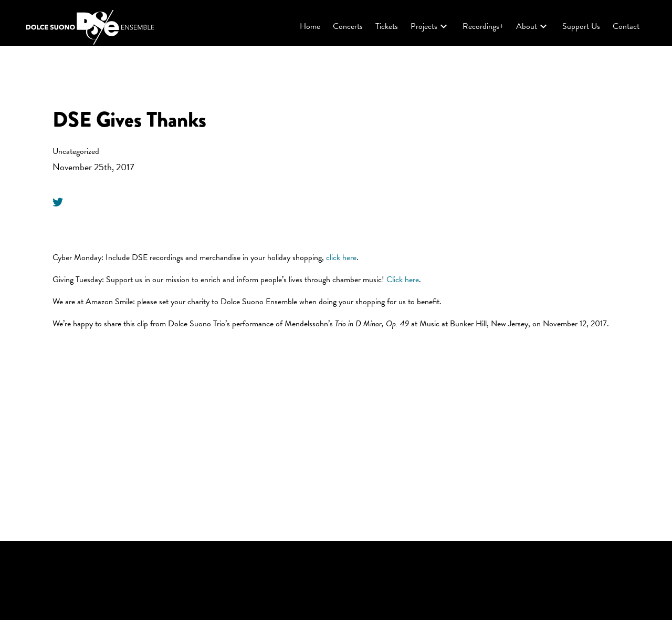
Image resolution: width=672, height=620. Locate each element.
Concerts (348, 26)
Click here (403, 280)
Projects (430, 26)
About (533, 26)
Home (310, 26)
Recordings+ (483, 26)
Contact (626, 26)
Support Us (581, 26)
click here (341, 257)
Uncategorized (76, 151)
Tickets (387, 26)
